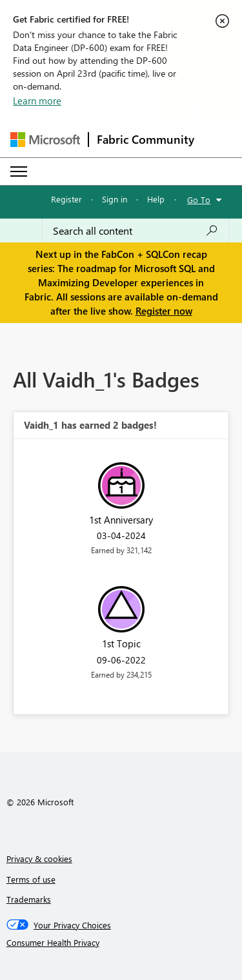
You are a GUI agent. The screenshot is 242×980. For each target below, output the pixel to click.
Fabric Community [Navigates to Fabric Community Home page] (146, 139)
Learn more (37, 101)
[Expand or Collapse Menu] (19, 171)
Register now (164, 311)
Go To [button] (199, 200)
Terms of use (31, 879)
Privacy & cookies (39, 858)
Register (66, 199)
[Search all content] (136, 231)
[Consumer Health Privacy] (121, 943)
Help (156, 199)
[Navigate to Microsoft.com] (45, 140)
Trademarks (29, 899)
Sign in (115, 199)
